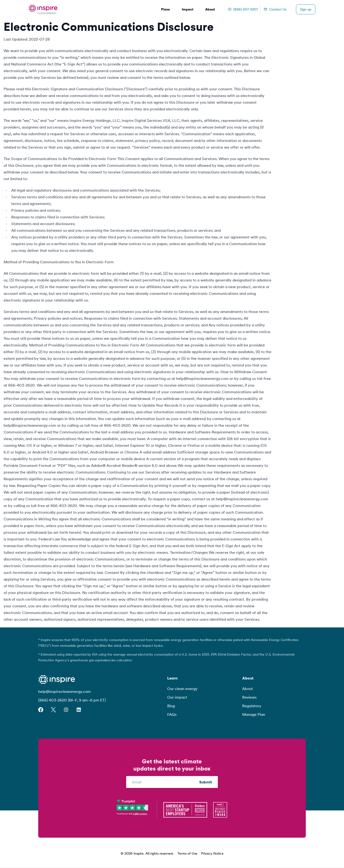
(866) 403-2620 (53, 700)
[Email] (166, 782)
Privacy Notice (212, 853)
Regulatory (252, 706)
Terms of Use (187, 853)
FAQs (172, 714)
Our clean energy (182, 689)
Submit (206, 782)
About (248, 689)
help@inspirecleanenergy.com (64, 691)
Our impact (177, 697)
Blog (171, 706)
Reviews (249, 697)
